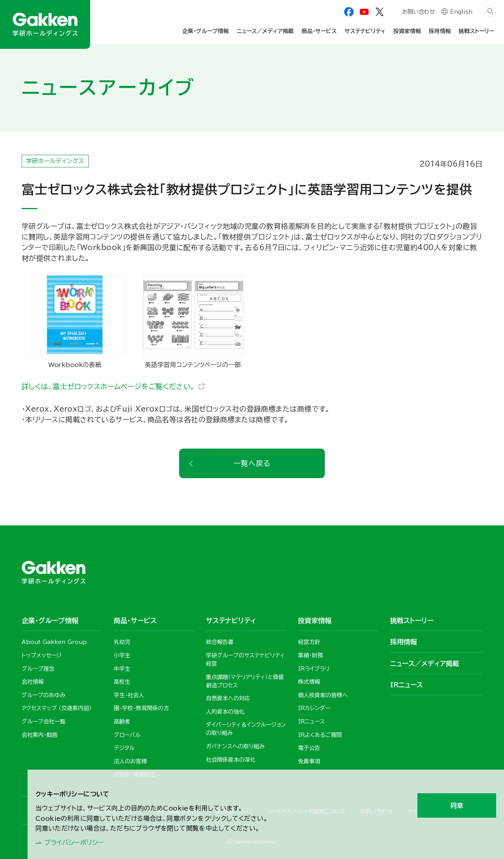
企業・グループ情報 (206, 31)
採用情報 (440, 31)
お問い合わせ (418, 13)
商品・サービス (319, 31)
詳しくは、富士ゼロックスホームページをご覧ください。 (108, 386)
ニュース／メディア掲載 (265, 31)
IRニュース (407, 685)
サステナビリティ (365, 31)
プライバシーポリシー (79, 842)
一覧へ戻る (252, 463)
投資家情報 (407, 31)
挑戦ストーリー (476, 31)
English (461, 13)
